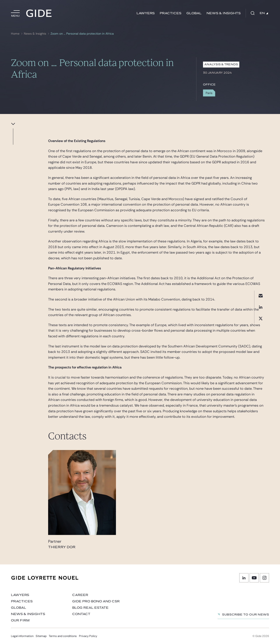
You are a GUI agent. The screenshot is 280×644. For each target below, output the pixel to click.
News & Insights (224, 13)
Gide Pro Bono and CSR (96, 601)
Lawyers (146, 13)
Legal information (22, 636)
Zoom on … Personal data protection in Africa (82, 34)
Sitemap (41, 636)
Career (80, 595)
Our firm (20, 620)
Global (194, 13)
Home (15, 34)
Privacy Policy (88, 636)
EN (264, 13)
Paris (209, 93)
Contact (81, 614)
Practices (171, 13)
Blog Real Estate (90, 608)
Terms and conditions (63, 636)
